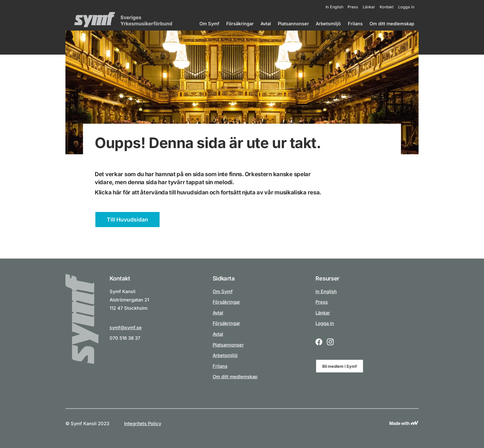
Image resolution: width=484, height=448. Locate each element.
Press (353, 7)
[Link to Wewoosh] (404, 424)
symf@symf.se (126, 328)
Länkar (369, 7)
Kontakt (387, 7)
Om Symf (209, 24)
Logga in (406, 7)
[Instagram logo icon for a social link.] (330, 342)
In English (334, 7)
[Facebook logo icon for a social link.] (319, 342)
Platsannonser (293, 24)
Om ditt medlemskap (392, 24)
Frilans (355, 24)
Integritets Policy (143, 424)
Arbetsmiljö (328, 24)
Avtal (266, 24)
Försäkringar (240, 24)
